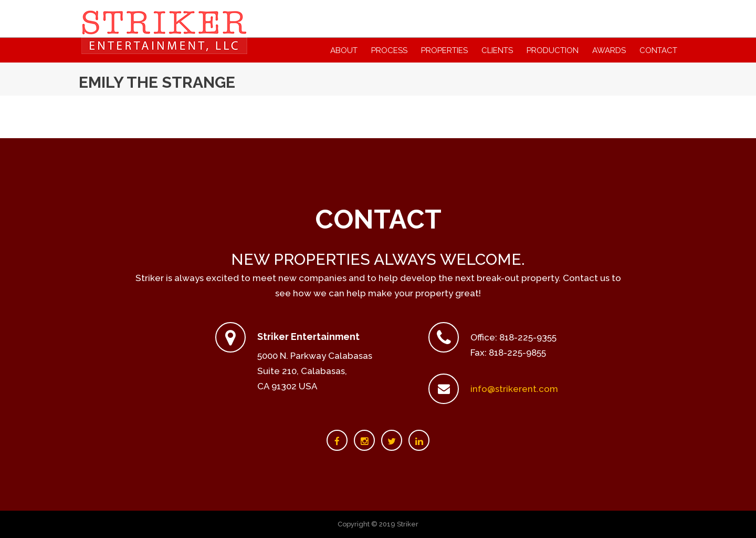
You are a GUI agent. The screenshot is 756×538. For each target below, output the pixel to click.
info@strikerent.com (514, 389)
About (344, 50)
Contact (658, 50)
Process (389, 50)
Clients (497, 50)
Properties (444, 50)
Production (553, 50)
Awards (609, 50)
